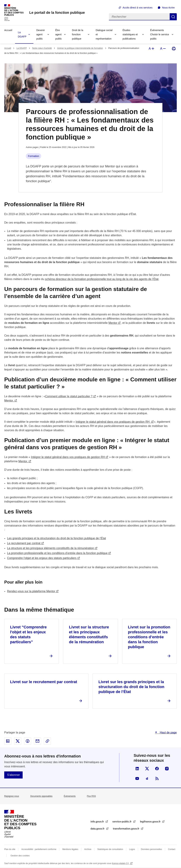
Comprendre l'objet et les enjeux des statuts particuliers (42, 558)
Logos (132, 849)
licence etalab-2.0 (121, 863)
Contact (172, 849)
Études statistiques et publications (130, 34)
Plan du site (10, 849)
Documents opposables (41, 796)
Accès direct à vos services (138, 8)
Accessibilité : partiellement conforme (39, 849)
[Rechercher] (139, 17)
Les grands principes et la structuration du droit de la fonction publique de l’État (56, 538)
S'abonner (13, 775)
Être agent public (59, 34)
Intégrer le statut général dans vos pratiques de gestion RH (113, 422)
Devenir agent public (40, 34)
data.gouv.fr (98, 829)
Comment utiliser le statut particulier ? (69, 396)
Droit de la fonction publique (78, 34)
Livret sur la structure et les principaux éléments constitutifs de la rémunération (89, 634)
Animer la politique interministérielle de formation (80, 48)
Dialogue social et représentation (104, 34)
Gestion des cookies (20, 856)
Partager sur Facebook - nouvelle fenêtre (28, 741)
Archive (88, 849)
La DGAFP (22, 34)
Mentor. (9, 401)
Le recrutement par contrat (24, 543)
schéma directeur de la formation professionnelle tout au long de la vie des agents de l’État (102, 279)
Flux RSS (91, 796)
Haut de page (168, 732)
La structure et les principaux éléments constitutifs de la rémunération (51, 548)
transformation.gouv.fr (126, 829)
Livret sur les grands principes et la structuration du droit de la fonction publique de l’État (131, 687)
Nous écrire (168, 8)
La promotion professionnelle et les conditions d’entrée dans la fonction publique (57, 553)
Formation (33, 156)
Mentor (113, 323)
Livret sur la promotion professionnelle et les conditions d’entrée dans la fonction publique (149, 637)
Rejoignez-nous (12, 796)
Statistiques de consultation (110, 849)
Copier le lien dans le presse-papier (47, 741)
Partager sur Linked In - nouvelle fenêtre (8, 741)
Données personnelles (151, 849)
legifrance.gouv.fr (151, 822)
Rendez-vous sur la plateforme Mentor (31, 591)
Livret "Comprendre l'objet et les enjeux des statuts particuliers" (28, 634)
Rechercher (173, 17)
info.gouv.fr (98, 822)
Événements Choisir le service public (160, 34)
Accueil (8, 30)
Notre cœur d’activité (42, 48)
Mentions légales (70, 849)
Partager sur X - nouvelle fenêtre (18, 741)
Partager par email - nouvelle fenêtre (37, 741)
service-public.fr (122, 822)
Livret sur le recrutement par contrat (44, 682)
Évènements (70, 796)
